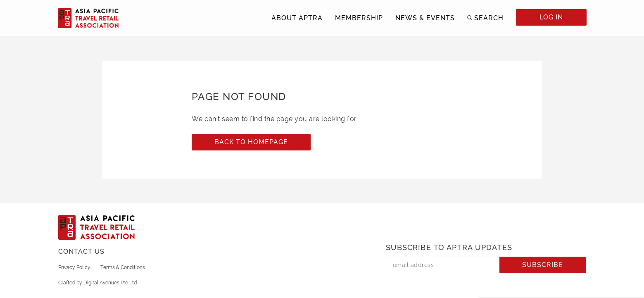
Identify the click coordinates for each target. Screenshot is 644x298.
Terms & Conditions (123, 267)
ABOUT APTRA (297, 18)
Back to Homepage (251, 142)
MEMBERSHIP (359, 18)
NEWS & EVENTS (425, 18)
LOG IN (551, 17)
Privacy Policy (74, 267)
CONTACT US (81, 252)
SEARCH (489, 18)
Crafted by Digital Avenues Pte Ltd (97, 283)
